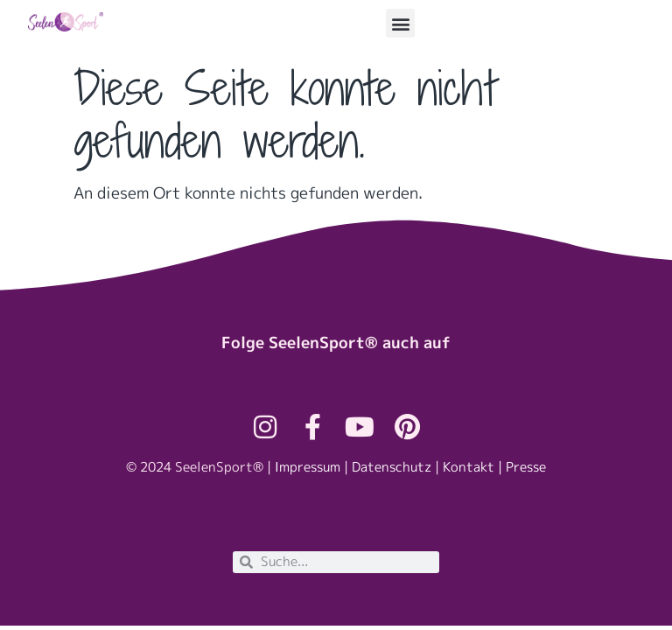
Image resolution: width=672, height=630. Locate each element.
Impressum (308, 467)
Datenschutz (392, 467)
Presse (526, 467)
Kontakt (469, 467)
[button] (400, 23)
